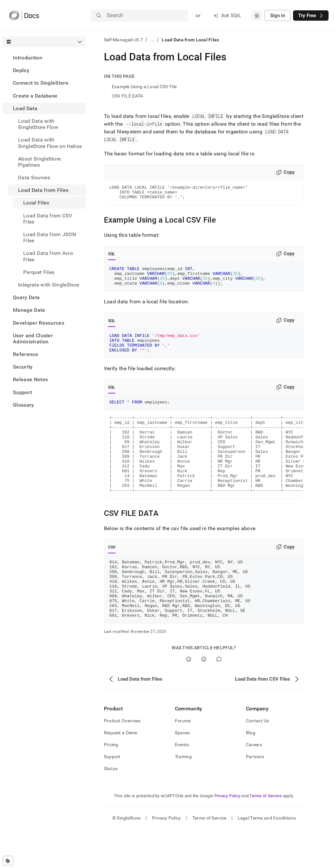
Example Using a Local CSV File (144, 87)
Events (182, 783)
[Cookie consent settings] (8, 861)
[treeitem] (44, 58)
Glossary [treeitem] (24, 405)
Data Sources (34, 178)
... (152, 40)
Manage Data (29, 310)
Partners (255, 795)
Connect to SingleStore (41, 83)
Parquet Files (39, 272)
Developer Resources (39, 323)
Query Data (26, 297)
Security (23, 367)
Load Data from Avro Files (48, 256)
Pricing (111, 783)
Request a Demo (121, 771)
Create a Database (35, 96)
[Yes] (189, 698)
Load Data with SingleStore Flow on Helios (50, 143)
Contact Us (258, 759)
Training (183, 795)
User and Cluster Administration (33, 339)
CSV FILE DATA (128, 96)
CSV (112, 574)
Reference (25, 354)
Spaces (183, 771)
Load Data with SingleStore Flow (38, 124)
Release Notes (30, 379)
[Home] (24, 16)
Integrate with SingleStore (49, 285)
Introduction (28, 58)
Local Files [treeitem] (36, 203)
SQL (112, 257)
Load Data (25, 108)
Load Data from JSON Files (50, 237)
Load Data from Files (43, 190)
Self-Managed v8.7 (123, 40)
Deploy (21, 70)
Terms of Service (266, 835)
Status (111, 807)
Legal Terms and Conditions (267, 857)
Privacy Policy (228, 835)
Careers (254, 783)
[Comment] (219, 698)
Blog (251, 771)
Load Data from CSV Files (48, 219)
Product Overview (122, 759)
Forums (183, 759)
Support (22, 392)
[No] (204, 698)
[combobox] (257, 16)
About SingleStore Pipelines (39, 162)
